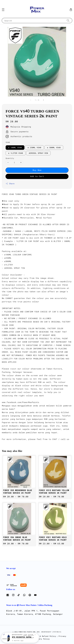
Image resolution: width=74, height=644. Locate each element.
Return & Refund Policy (44, 636)
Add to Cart (37, 176)
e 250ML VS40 (34, 147)
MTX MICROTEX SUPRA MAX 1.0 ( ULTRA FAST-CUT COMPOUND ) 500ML (23, 637)
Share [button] (10, 184)
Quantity (10, 158)
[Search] (68, 20)
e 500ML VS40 (54, 147)
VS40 (8, 142)
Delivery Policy (42, 639)
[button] (3, 10)
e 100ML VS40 (15, 147)
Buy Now (37, 170)
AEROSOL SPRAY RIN (38, 153)
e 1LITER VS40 (16, 153)
